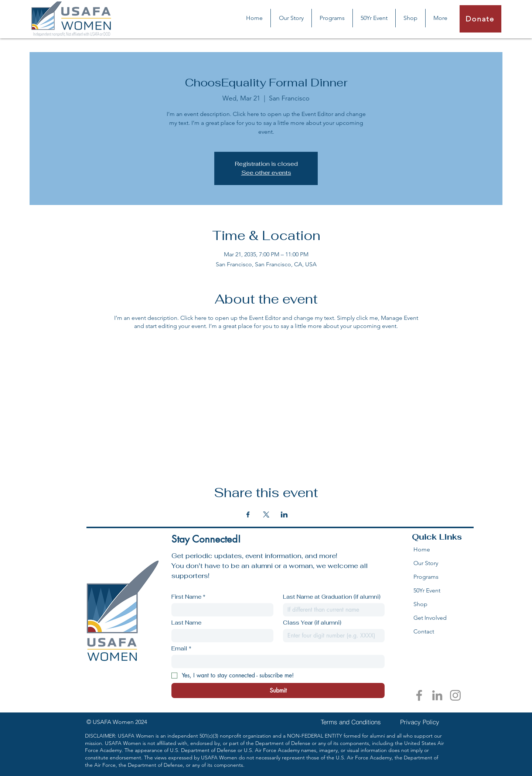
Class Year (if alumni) (312, 623)
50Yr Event (427, 590)
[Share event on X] (266, 515)
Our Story (426, 563)
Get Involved (430, 618)
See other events (266, 173)
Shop (420, 604)
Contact (424, 631)
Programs (426, 577)
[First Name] (220, 610)
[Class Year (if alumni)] (332, 636)
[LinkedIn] (437, 695)
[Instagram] (455, 695)
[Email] (276, 662)
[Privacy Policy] (420, 722)
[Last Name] (220, 636)
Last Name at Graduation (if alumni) (332, 597)
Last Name (186, 623)
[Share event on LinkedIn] (284, 515)
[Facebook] (419, 695)
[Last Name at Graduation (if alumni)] (332, 610)
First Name (188, 597)
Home (422, 549)
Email (181, 649)
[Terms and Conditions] (351, 722)
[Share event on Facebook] (248, 515)
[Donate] (480, 19)
